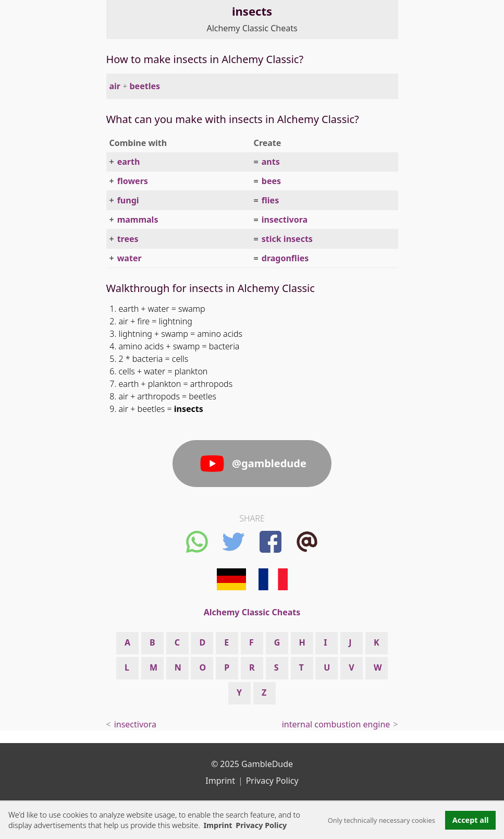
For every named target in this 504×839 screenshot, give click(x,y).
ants (271, 162)
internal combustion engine (336, 724)
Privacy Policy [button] (261, 825)
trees (128, 239)
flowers (133, 181)
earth (129, 162)
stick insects (287, 239)
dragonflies (285, 258)
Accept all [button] (471, 820)
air (115, 86)
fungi (128, 200)
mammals (138, 220)
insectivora (285, 220)
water (130, 258)
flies (270, 200)
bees (271, 181)
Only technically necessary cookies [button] (382, 820)
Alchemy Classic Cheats (252, 28)
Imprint (218, 825)
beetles (145, 86)
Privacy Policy (272, 781)
